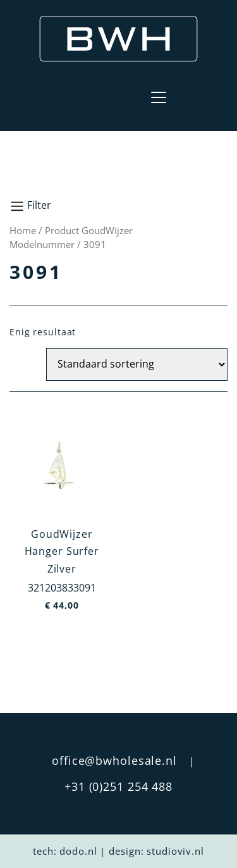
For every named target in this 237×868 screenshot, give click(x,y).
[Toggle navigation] (159, 97)
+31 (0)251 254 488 (118, 786)
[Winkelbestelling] (137, 364)
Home (23, 230)
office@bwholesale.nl (114, 760)
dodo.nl (78, 851)
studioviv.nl (175, 851)
